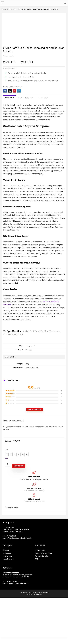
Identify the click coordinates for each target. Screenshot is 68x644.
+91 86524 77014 (12, 582)
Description (10, 144)
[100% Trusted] (34, 541)
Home (4, 10)
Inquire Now (19, 512)
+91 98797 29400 (12, 628)
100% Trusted (34, 546)
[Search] (65, 3)
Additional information (26, 144)
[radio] (7, 501)
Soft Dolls (13, 10)
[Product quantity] (8, 511)
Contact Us (7, 599)
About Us (6, 597)
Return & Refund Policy (44, 599)
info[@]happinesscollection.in (17, 630)
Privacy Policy (40, 597)
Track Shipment (8, 605)
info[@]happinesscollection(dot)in (19, 585)
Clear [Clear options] (7, 504)
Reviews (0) (43, 144)
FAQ (37, 605)
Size (7, 496)
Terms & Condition (42, 602)
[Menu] (3, 3)
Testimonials (7, 602)
